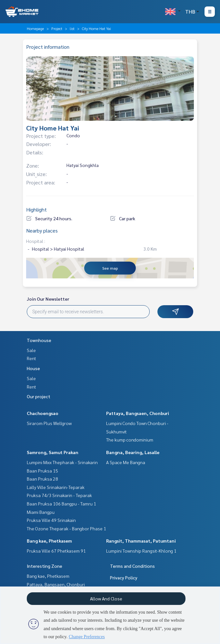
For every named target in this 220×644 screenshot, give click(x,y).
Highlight (36, 209)
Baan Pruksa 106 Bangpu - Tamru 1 (61, 504)
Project (57, 28)
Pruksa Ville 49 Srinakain (51, 520)
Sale (31, 350)
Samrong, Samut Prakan (53, 452)
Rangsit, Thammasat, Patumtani (141, 541)
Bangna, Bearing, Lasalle (133, 452)
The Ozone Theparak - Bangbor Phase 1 (66, 528)
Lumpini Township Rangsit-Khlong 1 (141, 551)
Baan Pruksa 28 (42, 479)
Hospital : (36, 241)
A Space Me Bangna (126, 462)
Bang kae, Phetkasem (49, 541)
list (72, 28)
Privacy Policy (124, 577)
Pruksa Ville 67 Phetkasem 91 (56, 551)
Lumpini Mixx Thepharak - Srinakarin (62, 462)
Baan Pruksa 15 (42, 471)
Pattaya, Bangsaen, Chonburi (138, 413)
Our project (39, 396)
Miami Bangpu (41, 512)
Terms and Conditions (132, 566)
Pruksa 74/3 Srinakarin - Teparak (59, 495)
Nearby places (42, 230)
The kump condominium (130, 440)
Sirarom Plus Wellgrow (49, 423)
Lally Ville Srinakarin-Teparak (56, 487)
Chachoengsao (43, 413)
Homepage (35, 28)
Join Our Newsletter (48, 299)
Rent (31, 358)
